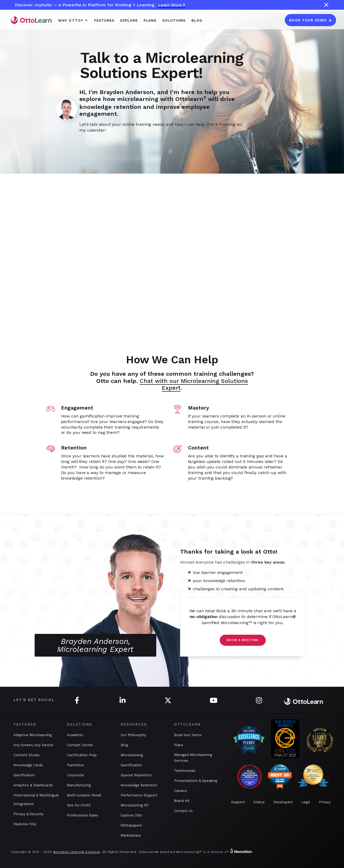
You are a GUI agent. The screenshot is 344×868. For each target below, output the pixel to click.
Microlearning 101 (135, 805)
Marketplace (131, 835)
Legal (306, 802)
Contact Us (183, 811)
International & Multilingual (36, 795)
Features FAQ (25, 824)
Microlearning (132, 755)
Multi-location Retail (84, 795)
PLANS (150, 20)
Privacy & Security (29, 814)
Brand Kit (182, 801)
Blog (197, 20)
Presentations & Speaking (196, 781)
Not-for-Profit (79, 805)
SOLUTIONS (174, 20)
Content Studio (27, 755)
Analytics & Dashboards (33, 785)
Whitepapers (131, 825)
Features (104, 20)
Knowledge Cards (28, 765)
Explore (129, 20)
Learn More (172, 5)
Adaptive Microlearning (33, 735)
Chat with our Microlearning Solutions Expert (194, 384)
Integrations (24, 804)
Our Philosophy (133, 735)
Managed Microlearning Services (193, 758)
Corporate (75, 775)
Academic (75, 735)
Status (259, 802)
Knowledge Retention (139, 785)
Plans (179, 745)
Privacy (325, 802)
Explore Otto (131, 815)
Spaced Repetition (136, 775)
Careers (180, 791)
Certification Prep (82, 755)
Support (238, 802)
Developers (283, 802)
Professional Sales (82, 815)
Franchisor (75, 765)
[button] (73, 20)
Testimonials (185, 771)
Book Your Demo (188, 735)
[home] (31, 20)
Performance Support (139, 795)
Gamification (24, 775)
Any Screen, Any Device (33, 745)
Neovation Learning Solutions (77, 852)
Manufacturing (79, 785)
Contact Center (80, 745)
